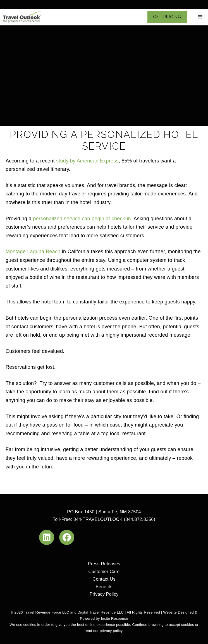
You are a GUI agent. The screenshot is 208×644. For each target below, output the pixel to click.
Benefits (104, 587)
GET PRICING (167, 17)
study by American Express (87, 161)
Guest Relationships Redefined (49, 480)
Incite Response (114, 618)
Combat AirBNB (32, 490)
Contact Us (104, 579)
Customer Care (104, 572)
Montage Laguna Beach (33, 252)
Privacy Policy (104, 594)
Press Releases (104, 564)
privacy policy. (112, 631)
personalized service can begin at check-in (82, 219)
